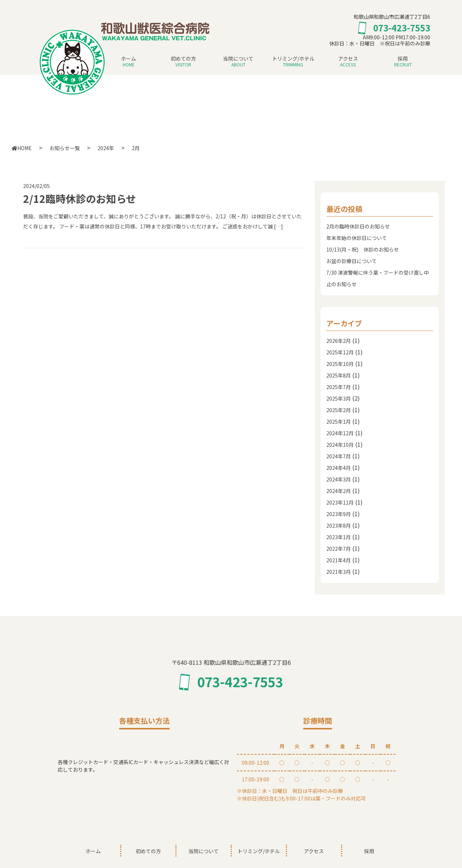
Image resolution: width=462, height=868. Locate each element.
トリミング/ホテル (293, 62)
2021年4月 (339, 560)
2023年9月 (339, 514)
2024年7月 (339, 456)
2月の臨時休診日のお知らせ (358, 226)
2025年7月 (339, 387)
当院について (238, 62)
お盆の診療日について (352, 261)
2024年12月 (340, 433)
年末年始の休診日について (357, 238)
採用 (403, 62)
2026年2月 (339, 341)
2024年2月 (339, 491)
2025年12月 (340, 352)
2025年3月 (339, 398)
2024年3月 (339, 479)
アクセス (348, 62)
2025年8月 (339, 375)
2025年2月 (339, 410)
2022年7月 (339, 549)
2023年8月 (339, 525)
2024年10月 (340, 445)
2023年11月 (340, 502)
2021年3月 (339, 572)
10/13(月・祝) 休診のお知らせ (363, 249)
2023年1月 (339, 537)
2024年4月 (339, 468)
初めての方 (183, 62)
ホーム (128, 62)
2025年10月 (340, 364)
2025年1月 (339, 422)
